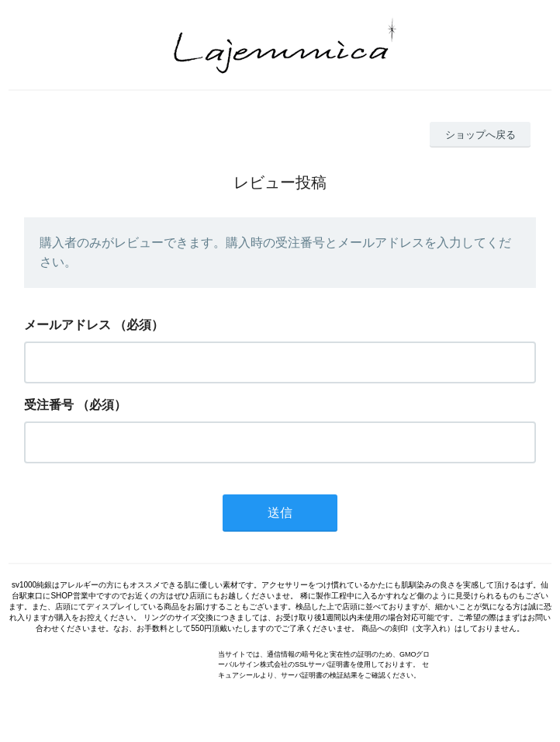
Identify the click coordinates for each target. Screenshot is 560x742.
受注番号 (49, 405)
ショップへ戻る (480, 135)
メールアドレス (67, 325)
